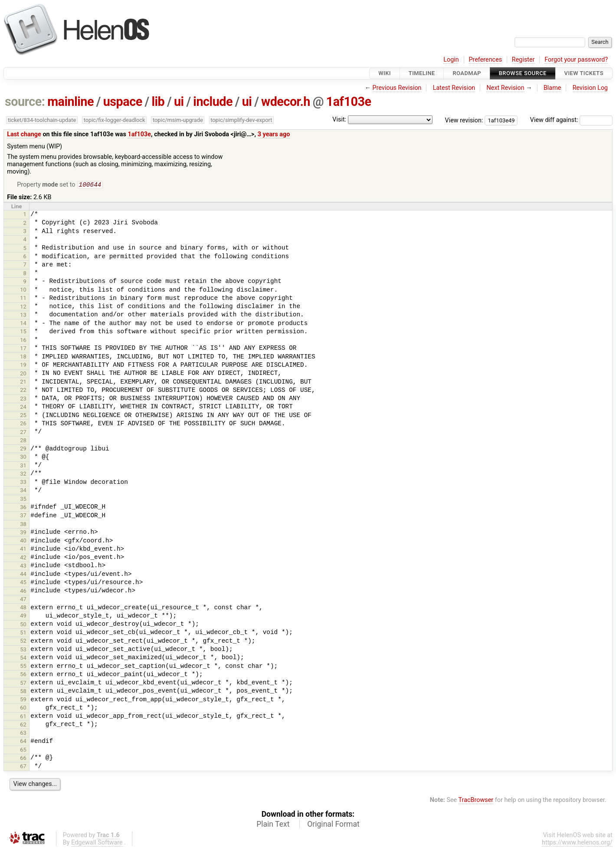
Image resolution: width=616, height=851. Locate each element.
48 (23, 608)
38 (23, 525)
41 (23, 550)
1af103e (349, 102)
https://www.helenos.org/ (577, 843)
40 (23, 541)
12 (23, 307)
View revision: (464, 120)
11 (23, 299)
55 (23, 667)
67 (23, 767)
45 (23, 583)
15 (23, 332)
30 (23, 458)
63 (23, 734)
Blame (552, 88)
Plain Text (273, 825)
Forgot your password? (576, 60)
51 (23, 633)
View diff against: (571, 120)
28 (23, 441)
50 (23, 625)
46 (23, 592)
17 (23, 349)
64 (23, 742)
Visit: (339, 120)
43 (23, 567)
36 (23, 508)
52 (23, 642)
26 (23, 424)
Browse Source (523, 73)
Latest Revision (454, 88)
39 (23, 533)
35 (23, 500)
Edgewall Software (97, 843)
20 (23, 374)
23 (23, 399)
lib (158, 102)
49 (23, 616)
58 (23, 692)
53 (23, 650)
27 (23, 433)
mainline (70, 102)
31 (23, 466)
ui (179, 102)
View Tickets (584, 73)
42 (23, 558)
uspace (123, 102)
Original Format (333, 825)
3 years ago (274, 134)
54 (23, 659)
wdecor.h (286, 102)
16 (23, 341)
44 (23, 575)
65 (23, 751)
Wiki (385, 73)
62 (23, 725)
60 (23, 708)
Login (451, 60)
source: (25, 102)
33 (23, 483)
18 (23, 357)
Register (523, 60)
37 (23, 516)
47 (23, 600)
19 (23, 366)
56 (23, 675)
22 (23, 391)
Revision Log (590, 88)
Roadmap (467, 73)
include (213, 102)
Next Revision (505, 88)
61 (23, 717)
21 (23, 383)
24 (23, 408)
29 (23, 449)
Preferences (485, 60)
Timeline (422, 73)
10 (23, 291)
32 (23, 475)
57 (23, 684)
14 (23, 324)
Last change (24, 134)
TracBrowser (476, 801)
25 (23, 416)
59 (23, 700)
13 (23, 316)
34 (23, 491)
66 (23, 759)
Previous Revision (397, 88)
